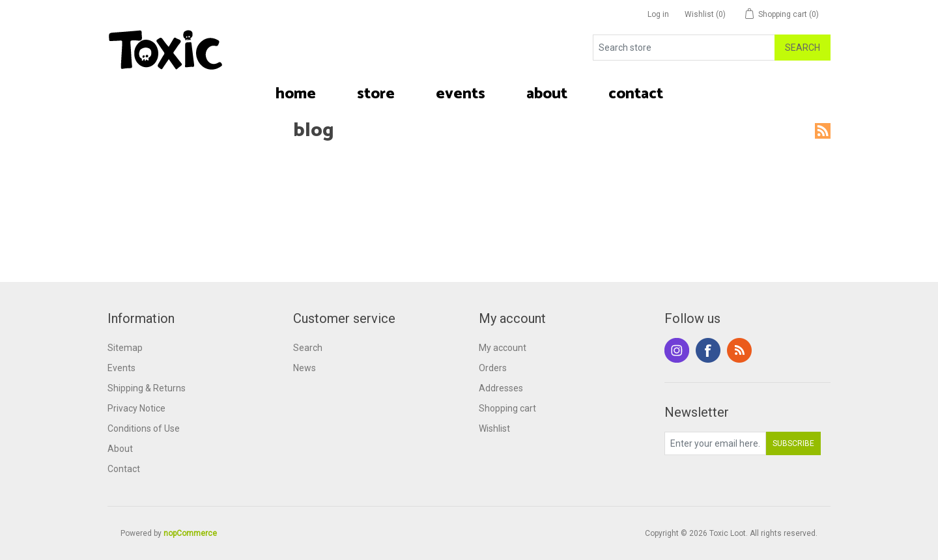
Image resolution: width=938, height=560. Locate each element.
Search (803, 48)
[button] (376, 94)
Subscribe (793, 443)
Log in (658, 14)
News (305, 368)
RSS (823, 131)
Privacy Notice (136, 408)
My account (503, 348)
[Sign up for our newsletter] (715, 443)
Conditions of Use (144, 428)
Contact (124, 469)
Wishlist (494, 428)
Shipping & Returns (147, 388)
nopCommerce (190, 533)
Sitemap (125, 348)
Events (121, 368)
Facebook (708, 350)
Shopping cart (507, 408)
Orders (493, 368)
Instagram (677, 350)
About (120, 449)
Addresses (501, 388)
